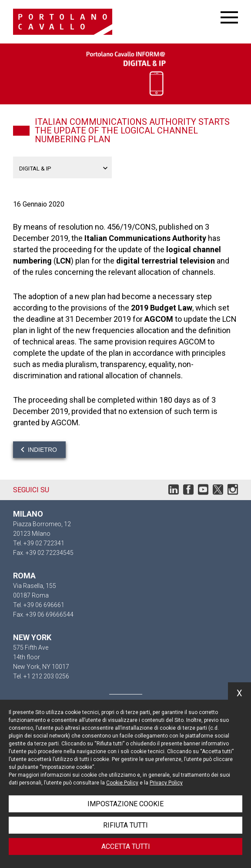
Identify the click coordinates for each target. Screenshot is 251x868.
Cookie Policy (122, 783)
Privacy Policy (166, 783)
